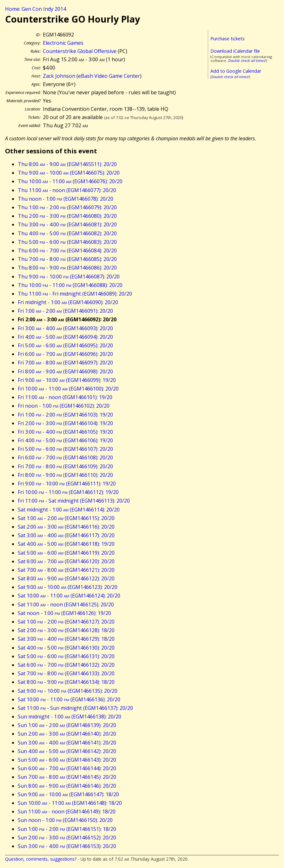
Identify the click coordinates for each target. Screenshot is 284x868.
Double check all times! (247, 60)
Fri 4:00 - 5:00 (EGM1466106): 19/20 (65, 440)
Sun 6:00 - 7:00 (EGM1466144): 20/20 (67, 768)
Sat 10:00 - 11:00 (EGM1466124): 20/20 (69, 596)
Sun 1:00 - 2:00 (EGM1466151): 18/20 (67, 829)
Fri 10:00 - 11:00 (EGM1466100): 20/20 (68, 389)
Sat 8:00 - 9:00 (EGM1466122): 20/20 (66, 578)
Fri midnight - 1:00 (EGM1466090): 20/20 (68, 302)
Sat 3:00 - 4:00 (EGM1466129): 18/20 (66, 639)
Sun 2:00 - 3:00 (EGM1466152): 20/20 (67, 838)
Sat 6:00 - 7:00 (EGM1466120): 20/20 (66, 561)
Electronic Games (63, 43)
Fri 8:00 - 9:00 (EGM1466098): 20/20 (65, 371)
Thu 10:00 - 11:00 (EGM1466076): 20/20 (70, 181)
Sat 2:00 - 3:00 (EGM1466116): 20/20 (66, 527)
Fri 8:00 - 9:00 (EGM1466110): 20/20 (65, 475)
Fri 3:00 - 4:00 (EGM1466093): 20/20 (65, 328)
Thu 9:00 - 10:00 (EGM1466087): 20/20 (69, 277)
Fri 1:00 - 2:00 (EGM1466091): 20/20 (65, 311)
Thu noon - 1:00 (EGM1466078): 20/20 (66, 199)
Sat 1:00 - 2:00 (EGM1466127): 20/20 (66, 622)
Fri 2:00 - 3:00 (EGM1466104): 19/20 (65, 423)
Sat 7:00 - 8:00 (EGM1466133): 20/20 (66, 673)
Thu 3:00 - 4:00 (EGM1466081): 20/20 (67, 224)
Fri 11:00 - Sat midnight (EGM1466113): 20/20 (74, 501)
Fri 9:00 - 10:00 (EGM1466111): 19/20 (67, 484)
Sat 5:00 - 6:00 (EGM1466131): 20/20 (66, 656)
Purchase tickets (228, 39)
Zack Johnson (59, 76)
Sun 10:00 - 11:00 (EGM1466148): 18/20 (70, 803)
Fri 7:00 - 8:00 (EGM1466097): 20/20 (65, 363)
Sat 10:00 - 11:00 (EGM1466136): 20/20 (69, 699)
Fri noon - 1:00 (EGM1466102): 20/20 (64, 406)
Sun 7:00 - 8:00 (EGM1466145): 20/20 (67, 777)
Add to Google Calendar (236, 71)
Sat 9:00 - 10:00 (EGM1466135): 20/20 (68, 691)
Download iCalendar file (235, 51)
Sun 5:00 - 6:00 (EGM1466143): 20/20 (67, 760)
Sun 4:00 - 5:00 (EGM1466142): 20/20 (67, 751)
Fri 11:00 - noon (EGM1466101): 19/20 (65, 397)
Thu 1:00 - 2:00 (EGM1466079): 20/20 (67, 207)
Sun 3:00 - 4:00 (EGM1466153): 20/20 (67, 846)
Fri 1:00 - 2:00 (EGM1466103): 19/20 (65, 415)
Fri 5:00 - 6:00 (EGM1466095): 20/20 (65, 345)
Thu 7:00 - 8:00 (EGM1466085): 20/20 (67, 259)
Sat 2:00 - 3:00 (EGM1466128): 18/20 (66, 630)
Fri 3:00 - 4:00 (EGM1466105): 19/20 (65, 432)
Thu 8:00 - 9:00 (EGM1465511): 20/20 (67, 164)
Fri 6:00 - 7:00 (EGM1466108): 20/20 (65, 457)
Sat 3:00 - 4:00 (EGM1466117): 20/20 (66, 535)
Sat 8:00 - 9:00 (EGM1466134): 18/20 (66, 682)
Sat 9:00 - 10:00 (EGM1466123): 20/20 (68, 587)
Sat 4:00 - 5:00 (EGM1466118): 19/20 (66, 544)
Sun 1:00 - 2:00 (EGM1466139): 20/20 (67, 725)
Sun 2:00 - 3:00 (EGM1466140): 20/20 (67, 734)
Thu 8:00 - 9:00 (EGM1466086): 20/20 (67, 268)
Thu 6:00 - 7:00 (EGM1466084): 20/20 (67, 250)
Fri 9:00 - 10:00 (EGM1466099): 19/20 (67, 380)
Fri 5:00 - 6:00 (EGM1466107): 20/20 (65, 449)
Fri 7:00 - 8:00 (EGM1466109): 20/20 (65, 466)
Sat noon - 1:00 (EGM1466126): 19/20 (64, 613)
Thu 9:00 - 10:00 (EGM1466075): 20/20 (69, 173)
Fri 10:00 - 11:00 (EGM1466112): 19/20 (68, 492)
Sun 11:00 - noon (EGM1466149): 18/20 (67, 811)
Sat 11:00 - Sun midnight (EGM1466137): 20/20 (75, 708)
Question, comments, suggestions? (41, 859)
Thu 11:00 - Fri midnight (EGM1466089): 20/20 (75, 294)
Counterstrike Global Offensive (80, 51)
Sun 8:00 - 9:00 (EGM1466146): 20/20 (67, 786)
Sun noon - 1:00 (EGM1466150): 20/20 (65, 820)
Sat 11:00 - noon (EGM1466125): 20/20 (66, 604)
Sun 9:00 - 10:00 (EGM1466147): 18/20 (68, 794)
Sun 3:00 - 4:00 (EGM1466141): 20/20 (67, 743)
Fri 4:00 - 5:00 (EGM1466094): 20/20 (65, 337)
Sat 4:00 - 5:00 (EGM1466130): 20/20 (66, 648)
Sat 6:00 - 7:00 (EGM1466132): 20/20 (66, 665)
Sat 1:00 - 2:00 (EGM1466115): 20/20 (66, 518)
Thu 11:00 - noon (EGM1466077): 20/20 (67, 190)
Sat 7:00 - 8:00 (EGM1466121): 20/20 (66, 570)
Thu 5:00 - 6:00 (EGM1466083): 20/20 (67, 242)
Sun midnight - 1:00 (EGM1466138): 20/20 (69, 717)
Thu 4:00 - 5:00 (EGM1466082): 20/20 (67, 233)
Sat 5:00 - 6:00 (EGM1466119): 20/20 (66, 553)
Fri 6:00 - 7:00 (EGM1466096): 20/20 (65, 354)
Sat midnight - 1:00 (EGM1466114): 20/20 (69, 510)
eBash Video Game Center (109, 76)
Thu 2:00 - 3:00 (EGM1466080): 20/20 (67, 216)
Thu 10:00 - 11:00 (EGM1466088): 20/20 (70, 285)
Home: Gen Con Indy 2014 (36, 9)
